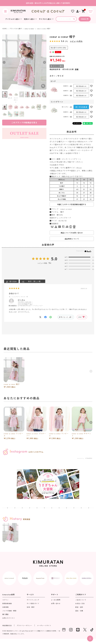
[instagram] (71, 630)
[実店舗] (64, 630)
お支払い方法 (80, 604)
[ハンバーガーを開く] (5, 11)
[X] (85, 630)
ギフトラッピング (33, 600)
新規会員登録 (7, 604)
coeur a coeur (29, 29)
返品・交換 (79, 611)
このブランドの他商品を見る (24, 122)
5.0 (54, 259)
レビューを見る (76, 41)
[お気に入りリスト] (73, 11)
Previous (4, 62)
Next (44, 62)
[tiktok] (92, 630)
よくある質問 (56, 600)
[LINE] (78, 630)
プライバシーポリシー (24, 625)
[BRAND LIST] (91, 11)
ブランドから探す (16, 29)
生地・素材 (31, 607)
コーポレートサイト (44, 625)
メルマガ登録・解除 (9, 611)
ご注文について (81, 600)
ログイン (6, 600)
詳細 (77, 69)
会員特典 (6, 607)
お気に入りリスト (9, 618)
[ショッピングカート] (83, 11)
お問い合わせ (56, 604)
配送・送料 (79, 607)
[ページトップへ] (90, 639)
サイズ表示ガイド (33, 604)
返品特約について (72, 239)
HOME (5, 29)
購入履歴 (6, 614)
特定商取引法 (7, 625)
